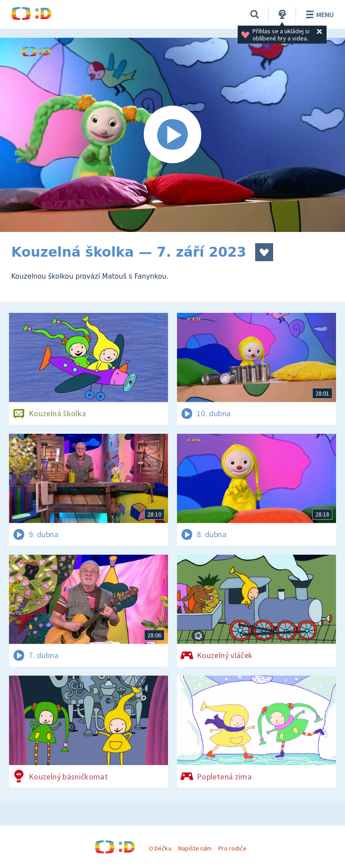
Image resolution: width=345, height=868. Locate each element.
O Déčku (160, 848)
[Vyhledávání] (255, 14)
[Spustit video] (172, 135)
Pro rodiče (232, 848)
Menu (318, 14)
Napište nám (195, 848)
